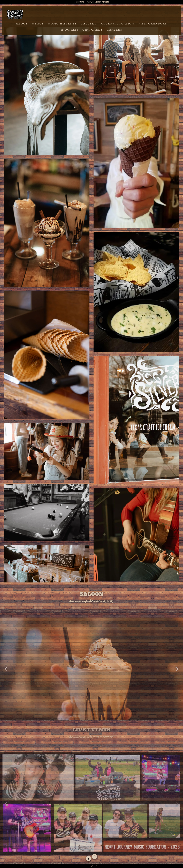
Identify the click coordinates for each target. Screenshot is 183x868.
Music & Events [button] (62, 23)
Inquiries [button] (70, 30)
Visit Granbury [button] (153, 23)
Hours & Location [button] (117, 23)
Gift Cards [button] (93, 30)
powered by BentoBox (92, 866)
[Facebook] (88, 858)
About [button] (22, 23)
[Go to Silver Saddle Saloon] (91, 2)
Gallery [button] (89, 23)
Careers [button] (114, 30)
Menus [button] (38, 23)
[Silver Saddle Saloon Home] (15, 14)
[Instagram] (95, 857)
